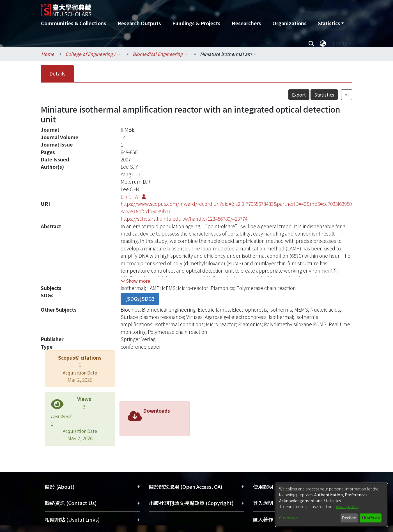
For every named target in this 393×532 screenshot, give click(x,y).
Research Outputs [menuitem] (139, 23)
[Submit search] (312, 43)
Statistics (324, 95)
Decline (349, 518)
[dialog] (331, 505)
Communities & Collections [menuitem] (74, 23)
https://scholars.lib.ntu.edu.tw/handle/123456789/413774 (184, 219)
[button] (135, 281)
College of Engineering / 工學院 (93, 54)
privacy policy (347, 506)
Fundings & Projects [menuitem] (196, 23)
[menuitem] (331, 23)
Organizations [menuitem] (289, 23)
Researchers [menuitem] (246, 23)
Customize (289, 518)
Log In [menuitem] (340, 43)
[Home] (166, 8)
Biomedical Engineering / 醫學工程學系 (161, 54)
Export (299, 95)
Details (57, 73)
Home (48, 54)
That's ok (370, 518)
